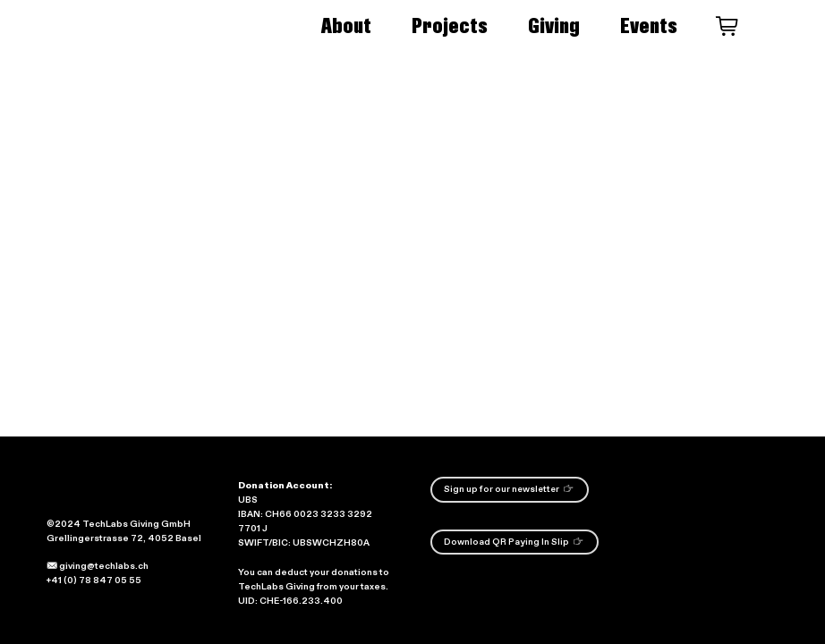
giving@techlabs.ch (98, 566)
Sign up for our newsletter (509, 488)
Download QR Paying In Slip (514, 541)
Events (649, 26)
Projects (450, 26)
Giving (554, 26)
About (346, 26)
